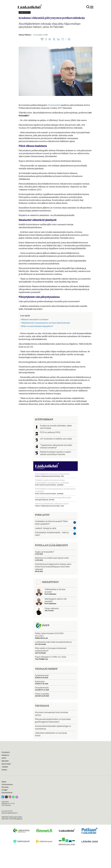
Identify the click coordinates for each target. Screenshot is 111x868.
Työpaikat (5, 767)
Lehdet (4, 758)
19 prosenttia (54, 105)
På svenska (5, 787)
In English (5, 790)
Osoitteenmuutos (7, 784)
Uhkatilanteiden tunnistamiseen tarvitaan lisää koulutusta (46, 323)
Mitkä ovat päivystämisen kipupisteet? (37, 326)
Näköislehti (5, 761)
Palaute (4, 782)
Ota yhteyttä (6, 752)
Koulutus (4, 770)
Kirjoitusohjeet (6, 764)
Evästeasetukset (7, 793)
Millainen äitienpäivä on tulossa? (35, 319)
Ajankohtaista (25, 12)
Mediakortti (5, 755)
